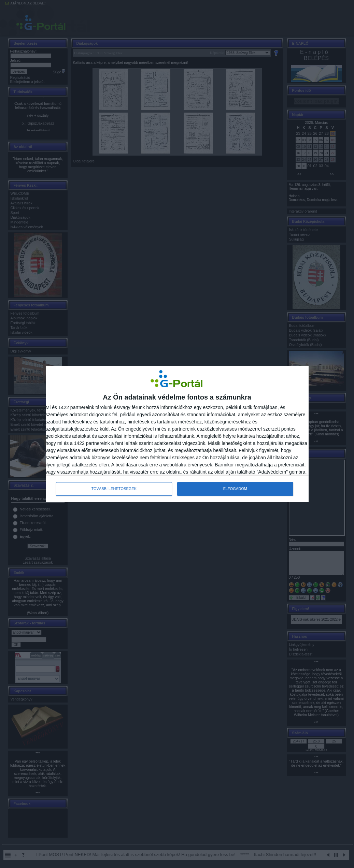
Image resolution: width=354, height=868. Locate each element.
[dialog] (177, 434)
